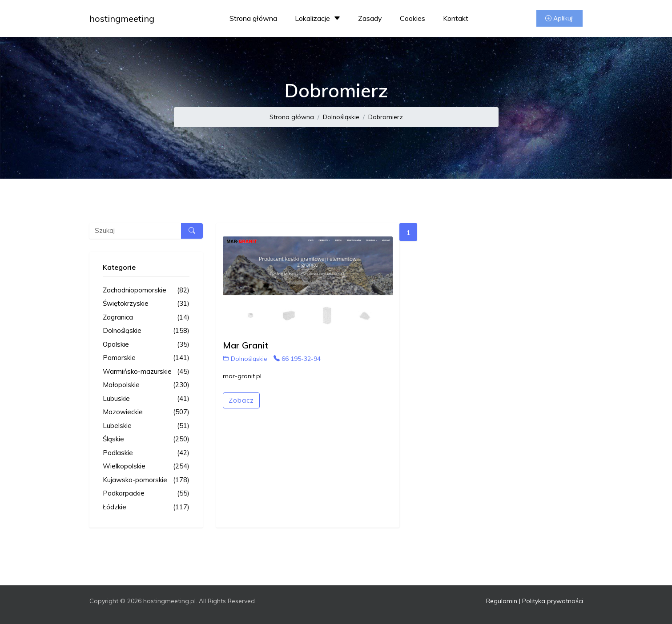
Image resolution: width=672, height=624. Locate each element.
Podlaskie (146, 453)
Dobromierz (386, 117)
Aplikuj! (559, 18)
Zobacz (241, 400)
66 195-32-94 (297, 359)
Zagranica (146, 318)
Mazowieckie (146, 412)
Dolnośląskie (341, 117)
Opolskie (146, 345)
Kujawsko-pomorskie (146, 480)
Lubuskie (146, 399)
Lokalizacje (319, 18)
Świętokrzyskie (146, 304)
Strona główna (253, 18)
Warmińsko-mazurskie (146, 372)
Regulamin (502, 601)
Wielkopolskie (146, 466)
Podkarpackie (146, 494)
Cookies (412, 18)
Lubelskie (146, 426)
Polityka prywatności (553, 601)
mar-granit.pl (242, 376)
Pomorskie (146, 358)
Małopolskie (146, 385)
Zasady (370, 18)
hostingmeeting (122, 18)
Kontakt (456, 18)
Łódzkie (146, 507)
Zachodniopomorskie (146, 290)
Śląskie (146, 439)
